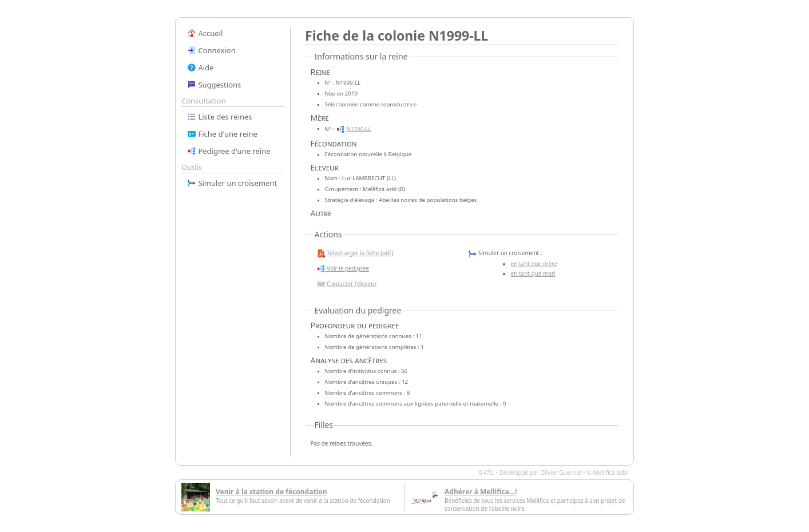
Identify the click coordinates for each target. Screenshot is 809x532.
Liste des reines (220, 117)
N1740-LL (358, 128)
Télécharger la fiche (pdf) (355, 253)
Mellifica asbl (610, 473)
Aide (200, 68)
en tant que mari (533, 273)
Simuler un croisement (232, 183)
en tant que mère (534, 264)
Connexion (211, 50)
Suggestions (214, 85)
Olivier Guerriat (561, 473)
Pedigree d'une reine (229, 151)
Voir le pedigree (343, 269)
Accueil (205, 33)
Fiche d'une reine (222, 134)
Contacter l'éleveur (347, 284)
